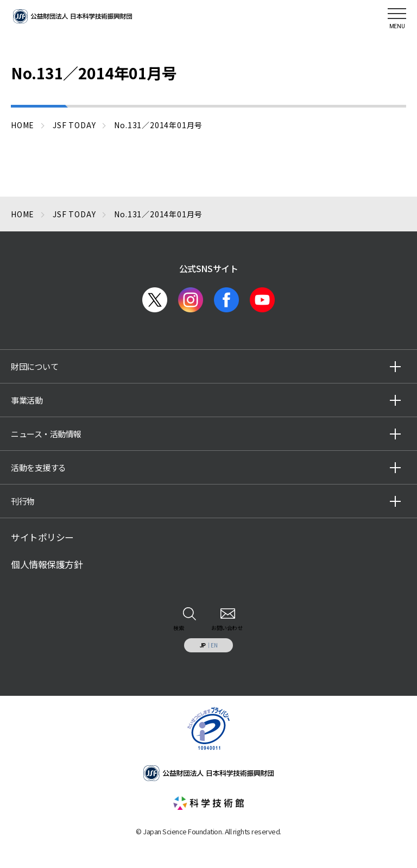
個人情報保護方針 (47, 564)
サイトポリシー (42, 537)
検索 (178, 628)
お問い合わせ (227, 628)
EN (214, 645)
